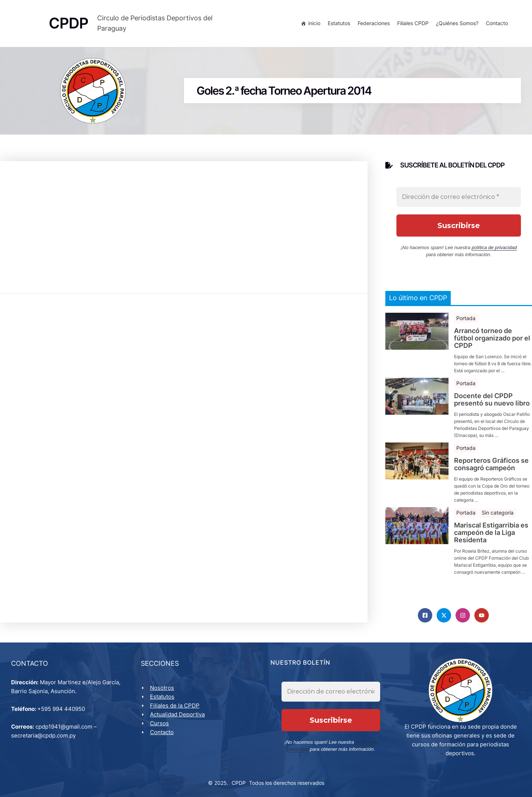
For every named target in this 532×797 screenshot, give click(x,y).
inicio (314, 23)
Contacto (497, 23)
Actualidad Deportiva (177, 714)
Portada (466, 318)
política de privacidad (494, 247)
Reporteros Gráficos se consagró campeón (491, 464)
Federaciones (374, 23)
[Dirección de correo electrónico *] (459, 197)
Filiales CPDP (413, 23)
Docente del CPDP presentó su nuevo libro (492, 400)
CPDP (239, 783)
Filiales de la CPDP (175, 706)
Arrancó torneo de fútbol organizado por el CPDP (492, 338)
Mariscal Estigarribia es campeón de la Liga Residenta (491, 533)
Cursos (159, 723)
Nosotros (162, 688)
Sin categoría (498, 513)
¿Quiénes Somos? (457, 23)
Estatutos (339, 23)
